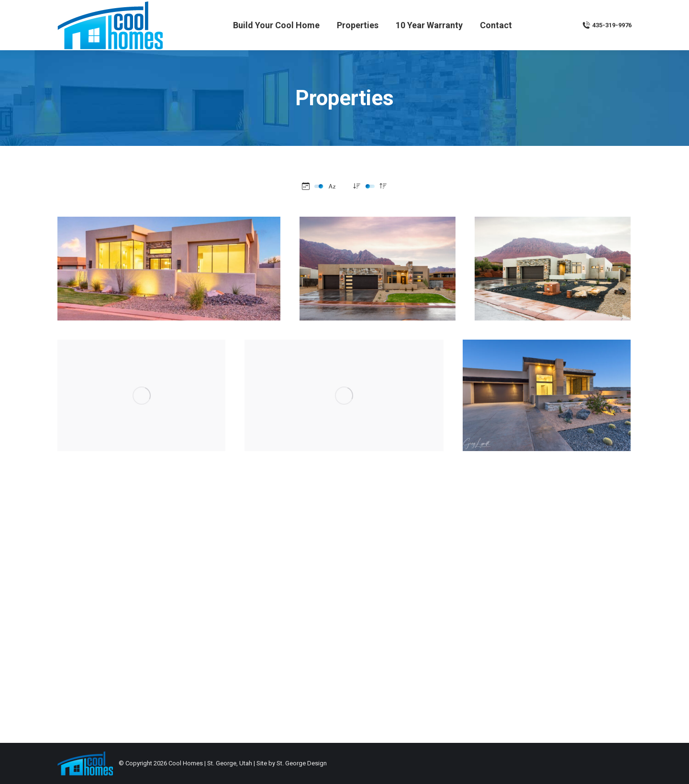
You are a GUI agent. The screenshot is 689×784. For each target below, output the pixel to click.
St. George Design (302, 763)
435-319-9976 (607, 25)
